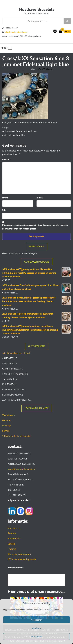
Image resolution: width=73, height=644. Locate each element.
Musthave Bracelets (37, 9)
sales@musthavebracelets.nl (16, 32)
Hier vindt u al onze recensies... (36, 591)
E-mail (40, 198)
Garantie (6, 420)
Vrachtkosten (9, 415)
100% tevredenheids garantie (17, 436)
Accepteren (37, 620)
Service (6, 431)
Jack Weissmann (45, 69)
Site (4, 210)
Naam (6, 198)
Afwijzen (36, 628)
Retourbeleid (14, 539)
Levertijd (7, 426)
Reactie (7, 160)
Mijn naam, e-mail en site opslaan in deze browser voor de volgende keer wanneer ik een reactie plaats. (35, 227)
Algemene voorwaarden (19, 554)
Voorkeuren (37, 637)
